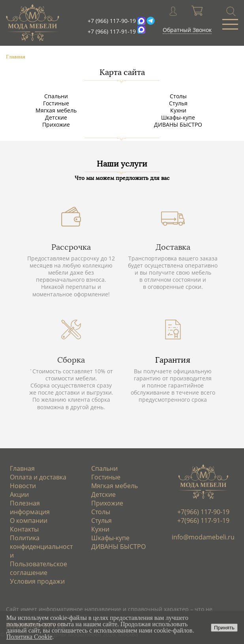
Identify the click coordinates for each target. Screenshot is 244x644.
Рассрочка (71, 247)
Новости (23, 486)
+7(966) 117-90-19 (203, 512)
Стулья (178, 103)
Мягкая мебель (56, 110)
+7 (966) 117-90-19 (112, 21)
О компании (29, 520)
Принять (224, 628)
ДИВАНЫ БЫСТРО (178, 124)
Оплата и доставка (38, 477)
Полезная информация (30, 507)
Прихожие (56, 124)
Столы (178, 96)
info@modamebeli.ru (203, 537)
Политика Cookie (29, 637)
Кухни (178, 110)
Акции (19, 494)
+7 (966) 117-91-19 (112, 31)
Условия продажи (37, 581)
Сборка (71, 360)
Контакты (24, 529)
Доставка (173, 247)
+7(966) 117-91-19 (203, 520)
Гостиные (56, 103)
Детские (56, 117)
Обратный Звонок (187, 30)
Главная (22, 468)
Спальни (56, 96)
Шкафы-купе (178, 117)
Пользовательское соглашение (38, 568)
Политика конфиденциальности (41, 547)
